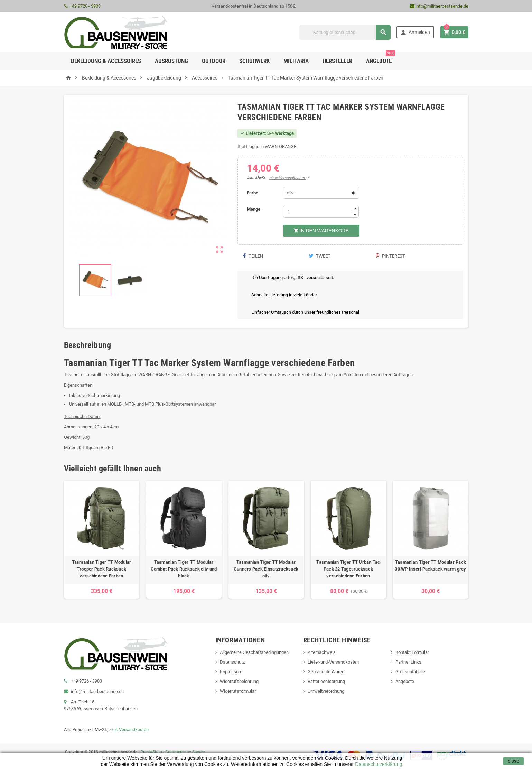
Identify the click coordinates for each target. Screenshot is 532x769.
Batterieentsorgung (326, 681)
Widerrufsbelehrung (239, 681)
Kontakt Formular (412, 652)
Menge (254, 209)
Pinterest (390, 256)
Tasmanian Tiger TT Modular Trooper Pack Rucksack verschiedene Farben (102, 569)
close (514, 761)
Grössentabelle (410, 672)
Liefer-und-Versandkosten (333, 662)
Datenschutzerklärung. (379, 764)
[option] (102, 540)
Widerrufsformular (238, 691)
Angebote (381, 58)
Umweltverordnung (326, 691)
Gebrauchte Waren (326, 672)
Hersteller (337, 61)
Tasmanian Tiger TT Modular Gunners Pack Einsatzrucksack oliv (266, 569)
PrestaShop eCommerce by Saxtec (172, 752)
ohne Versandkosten (287, 178)
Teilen (253, 256)
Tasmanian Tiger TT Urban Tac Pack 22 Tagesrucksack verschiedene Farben (348, 569)
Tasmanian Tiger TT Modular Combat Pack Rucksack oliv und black (184, 569)
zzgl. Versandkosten (129, 729)
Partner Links (408, 662)
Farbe (253, 193)
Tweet (320, 256)
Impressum (231, 672)
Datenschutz (232, 662)
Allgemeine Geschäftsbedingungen (254, 652)
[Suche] (345, 32)
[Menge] (318, 212)
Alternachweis (322, 652)
